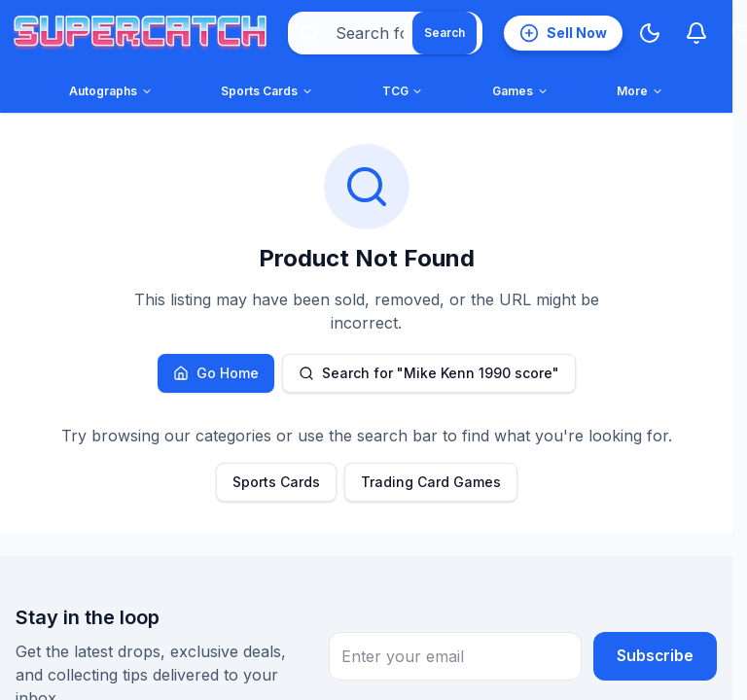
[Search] (445, 33)
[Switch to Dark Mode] (650, 33)
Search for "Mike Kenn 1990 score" (429, 373)
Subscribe (655, 656)
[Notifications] (696, 33)
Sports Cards (276, 482)
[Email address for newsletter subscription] (454, 656)
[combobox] (385, 33)
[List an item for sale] (563, 33)
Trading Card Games (431, 482)
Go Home (216, 373)
